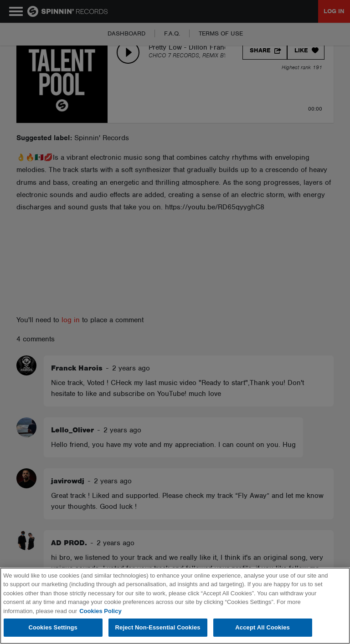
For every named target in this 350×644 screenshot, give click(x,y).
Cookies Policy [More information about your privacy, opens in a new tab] (100, 611)
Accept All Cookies (262, 627)
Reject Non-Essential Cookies (158, 627)
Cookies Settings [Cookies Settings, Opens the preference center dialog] (53, 627)
